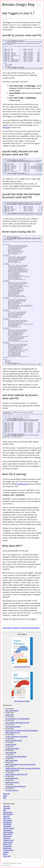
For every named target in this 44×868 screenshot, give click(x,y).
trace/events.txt (23, 484)
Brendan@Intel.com (12, 778)
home (39, 5)
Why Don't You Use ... (12, 790)
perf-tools (6, 127)
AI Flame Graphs (11, 745)
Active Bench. (8, 830)
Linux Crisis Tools (11, 752)
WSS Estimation (8, 832)
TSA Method (7, 826)
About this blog (7, 865)
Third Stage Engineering (13, 727)
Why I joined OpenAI (12, 711)
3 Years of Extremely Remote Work (16, 737)
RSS (5, 798)
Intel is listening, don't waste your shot (17, 723)
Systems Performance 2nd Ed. (22, 667)
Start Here (7, 806)
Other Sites (7, 856)
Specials (6, 852)
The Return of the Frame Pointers (16, 757)
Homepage (7, 808)
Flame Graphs (8, 834)
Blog (5, 810)
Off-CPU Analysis (9, 828)
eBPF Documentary (12, 760)
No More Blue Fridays (12, 749)
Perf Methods (7, 822)
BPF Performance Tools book (22, 701)
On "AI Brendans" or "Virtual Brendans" (18, 719)
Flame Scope (7, 836)
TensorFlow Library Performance (16, 786)
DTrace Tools (7, 844)
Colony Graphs (8, 842)
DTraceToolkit (8, 846)
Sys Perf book (8, 812)
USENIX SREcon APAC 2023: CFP (16, 774)
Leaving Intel (9, 715)
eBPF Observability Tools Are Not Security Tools (20, 764)
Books (5, 854)
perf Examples (8, 820)
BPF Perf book (8, 814)
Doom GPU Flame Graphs (14, 741)
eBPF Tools (7, 818)
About (5, 796)
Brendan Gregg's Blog (18, 5)
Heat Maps (7, 838)
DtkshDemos (7, 848)
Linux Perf (6, 816)
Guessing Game (8, 850)
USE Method (7, 824)
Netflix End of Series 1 (12, 782)
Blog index (7, 794)
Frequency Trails (9, 840)
